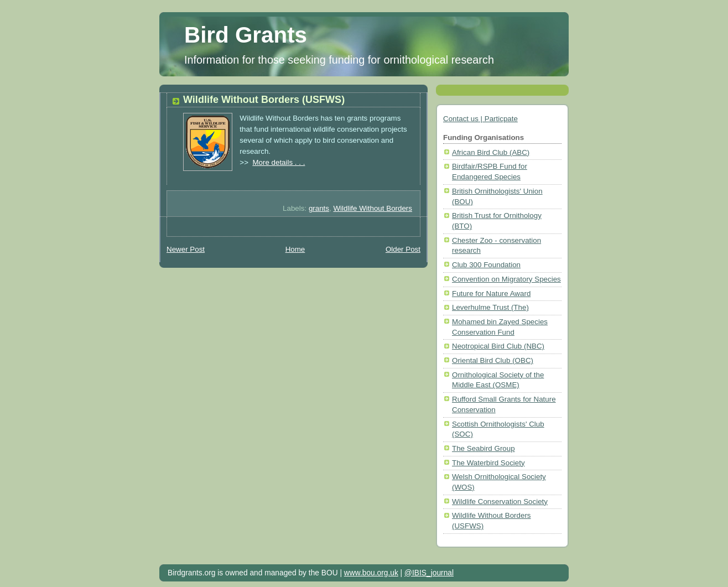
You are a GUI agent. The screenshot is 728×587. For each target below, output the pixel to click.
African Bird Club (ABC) (491, 152)
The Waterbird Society (488, 463)
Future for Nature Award (491, 293)
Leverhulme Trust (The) (490, 307)
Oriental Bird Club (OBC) (493, 360)
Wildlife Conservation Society (500, 502)
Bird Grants (246, 35)
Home (295, 249)
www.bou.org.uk (371, 573)
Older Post (403, 249)
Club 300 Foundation (486, 265)
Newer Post (186, 249)
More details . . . (279, 162)
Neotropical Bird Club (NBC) (498, 346)
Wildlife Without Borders (373, 208)
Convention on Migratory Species (506, 279)
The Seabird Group (483, 448)
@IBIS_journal (429, 573)
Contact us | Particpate (480, 119)
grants (319, 208)
